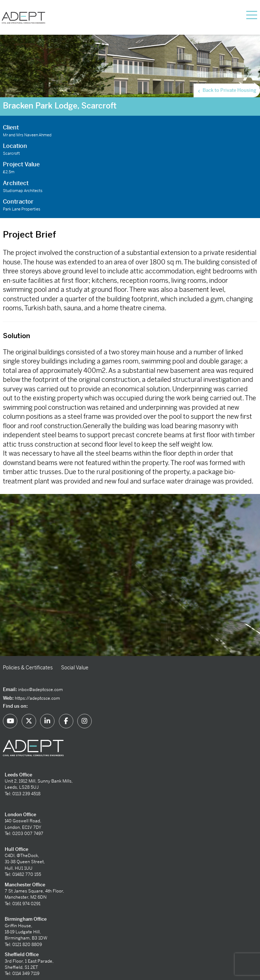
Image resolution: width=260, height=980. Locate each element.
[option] (130, 575)
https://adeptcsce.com (37, 698)
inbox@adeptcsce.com (40, 690)
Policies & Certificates (28, 668)
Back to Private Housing (227, 90)
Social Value (75, 668)
